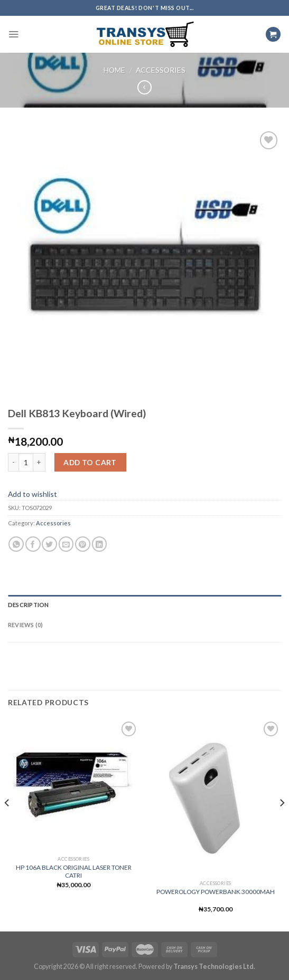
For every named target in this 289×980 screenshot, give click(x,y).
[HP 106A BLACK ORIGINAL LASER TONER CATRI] (74, 785)
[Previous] (7, 824)
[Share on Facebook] (33, 544)
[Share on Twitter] (49, 544)
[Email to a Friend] (66, 544)
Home (114, 70)
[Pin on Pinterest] (83, 544)
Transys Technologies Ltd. (214, 967)
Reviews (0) (25, 625)
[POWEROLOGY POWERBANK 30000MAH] (215, 798)
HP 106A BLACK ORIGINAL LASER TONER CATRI (74, 871)
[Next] (282, 824)
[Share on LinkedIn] (100, 544)
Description (28, 605)
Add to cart (90, 462)
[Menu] (13, 34)
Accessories (161, 70)
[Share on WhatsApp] (16, 544)
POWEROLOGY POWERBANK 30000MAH (216, 892)
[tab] (144, 605)
